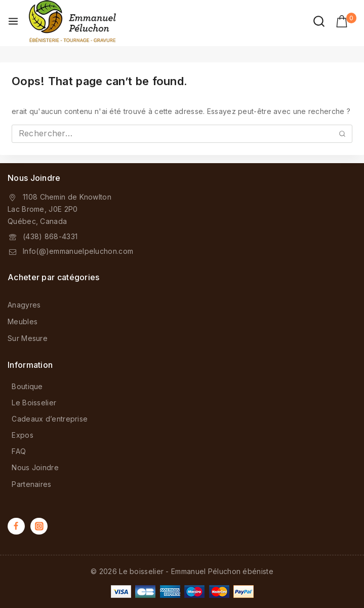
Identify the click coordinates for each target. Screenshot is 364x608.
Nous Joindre (35, 467)
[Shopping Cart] (346, 21)
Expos (23, 435)
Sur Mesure (28, 338)
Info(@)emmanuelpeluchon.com (78, 251)
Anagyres (24, 305)
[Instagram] (39, 526)
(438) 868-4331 (50, 236)
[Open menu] (13, 21)
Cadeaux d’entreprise (50, 419)
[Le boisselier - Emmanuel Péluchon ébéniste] (72, 21)
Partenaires (31, 484)
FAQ (19, 451)
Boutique (27, 386)
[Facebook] (16, 526)
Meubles (23, 321)
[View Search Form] (319, 21)
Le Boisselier (34, 403)
